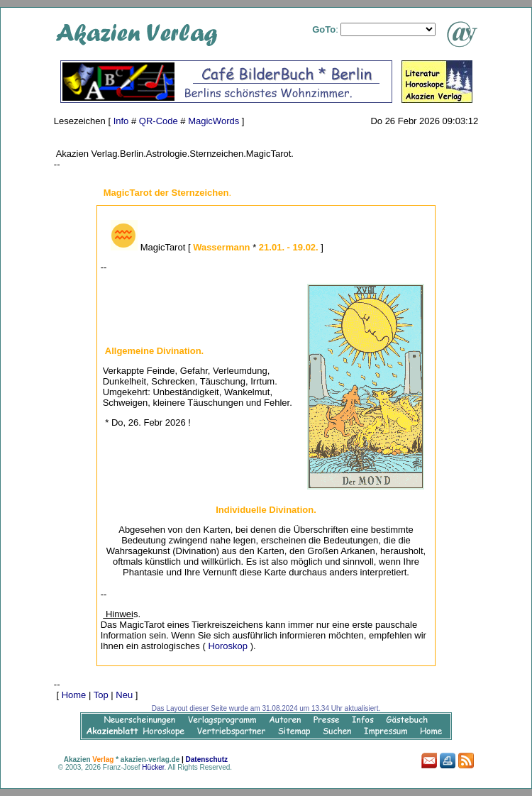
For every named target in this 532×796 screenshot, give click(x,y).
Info (121, 121)
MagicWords (214, 121)
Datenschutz (207, 759)
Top (101, 695)
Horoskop (228, 646)
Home (74, 695)
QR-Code (159, 121)
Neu (124, 695)
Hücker (153, 767)
